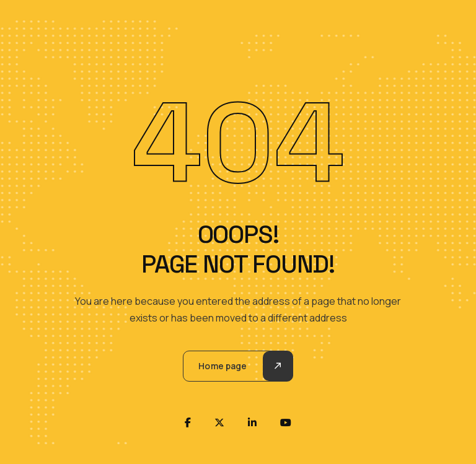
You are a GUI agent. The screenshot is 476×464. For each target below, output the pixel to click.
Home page (223, 366)
